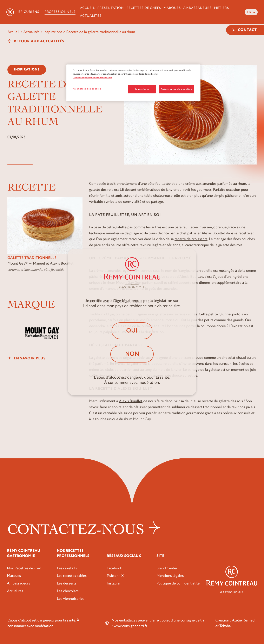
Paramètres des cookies (87, 89)
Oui (132, 331)
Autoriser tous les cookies (176, 89)
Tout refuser (142, 89)
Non (132, 354)
